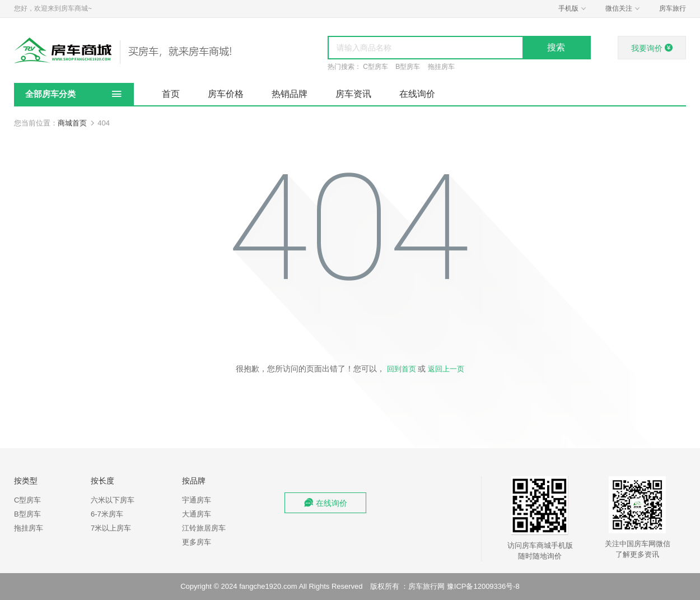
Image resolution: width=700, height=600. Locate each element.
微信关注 (624, 9)
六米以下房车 (113, 500)
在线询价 (417, 94)
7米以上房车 (111, 528)
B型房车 (408, 67)
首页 (171, 94)
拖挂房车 (441, 67)
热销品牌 (290, 94)
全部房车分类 (50, 94)
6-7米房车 (107, 514)
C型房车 (375, 67)
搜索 (556, 47)
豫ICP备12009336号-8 (483, 586)
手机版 (573, 9)
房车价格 (226, 94)
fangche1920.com (268, 586)
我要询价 (652, 48)
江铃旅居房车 (204, 528)
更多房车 (197, 542)
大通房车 (197, 514)
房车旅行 (673, 8)
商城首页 (72, 123)
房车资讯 (353, 94)
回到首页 (402, 369)
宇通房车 (197, 500)
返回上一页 (446, 369)
